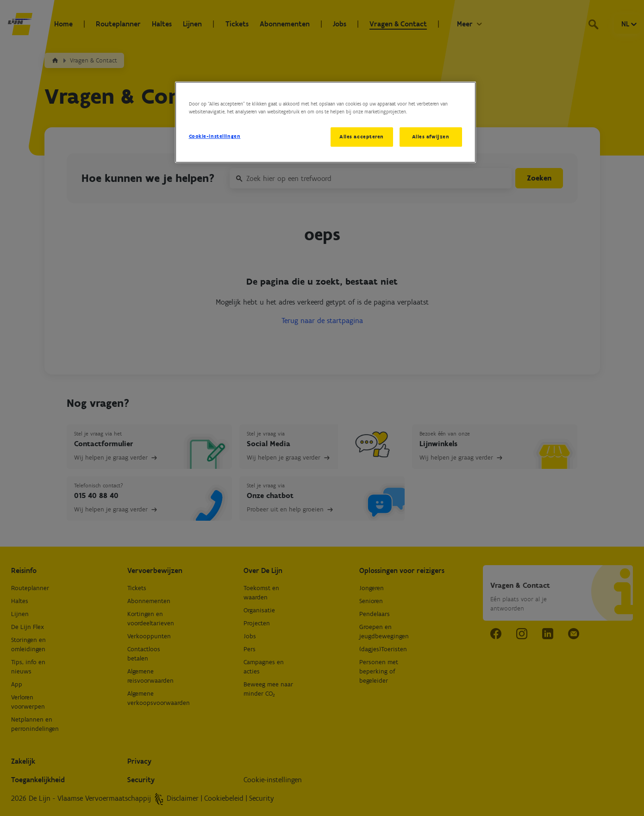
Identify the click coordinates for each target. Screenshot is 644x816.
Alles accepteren (362, 137)
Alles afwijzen (431, 137)
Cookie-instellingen (215, 136)
